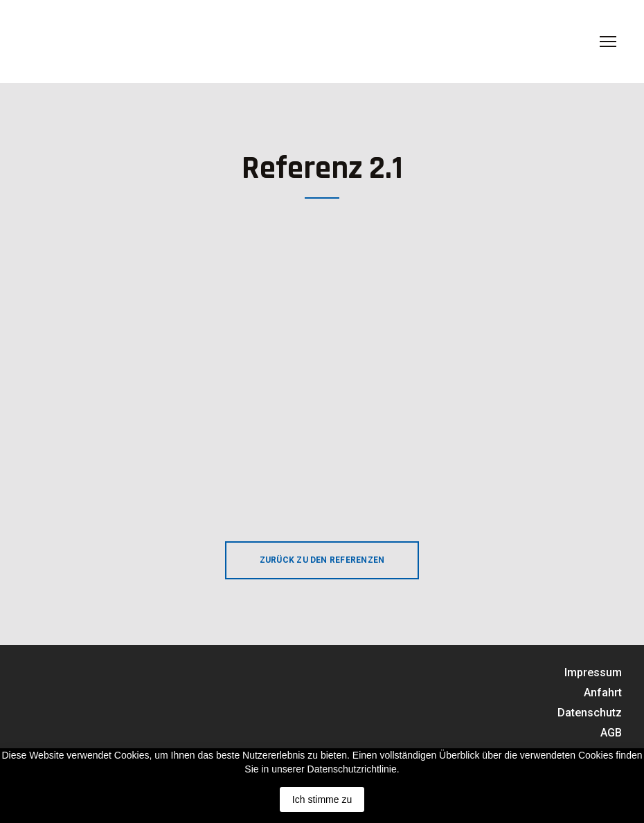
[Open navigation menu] (608, 42)
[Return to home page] (105, 42)
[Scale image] (161, 351)
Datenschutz (590, 713)
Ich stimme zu (322, 799)
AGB (611, 733)
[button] (322, 560)
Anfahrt (603, 693)
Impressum (593, 672)
